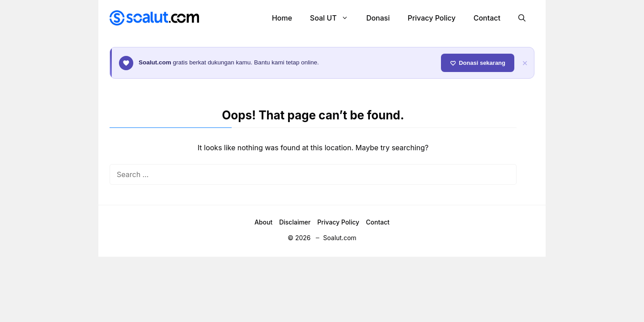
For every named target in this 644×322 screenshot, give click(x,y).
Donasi (378, 18)
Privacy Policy (431, 18)
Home (282, 18)
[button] (522, 18)
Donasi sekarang (478, 63)
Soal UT (334, 18)
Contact (487, 18)
